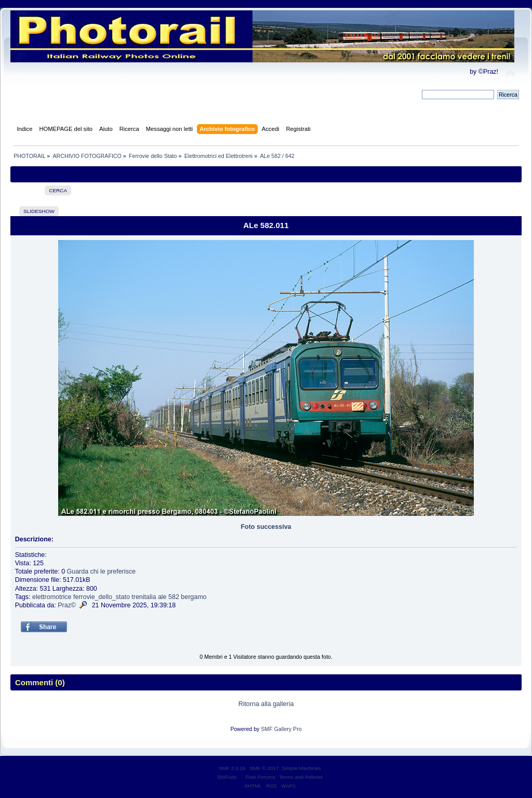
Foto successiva (266, 527)
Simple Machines (301, 768)
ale (162, 597)
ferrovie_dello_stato (102, 597)
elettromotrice (52, 597)
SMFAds (227, 777)
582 (174, 597)
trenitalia (144, 597)
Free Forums (261, 777)
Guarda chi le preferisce (101, 571)
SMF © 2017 (264, 768)
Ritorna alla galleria (266, 704)
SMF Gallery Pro (281, 729)
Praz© (67, 605)
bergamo (194, 597)
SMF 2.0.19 (232, 768)
